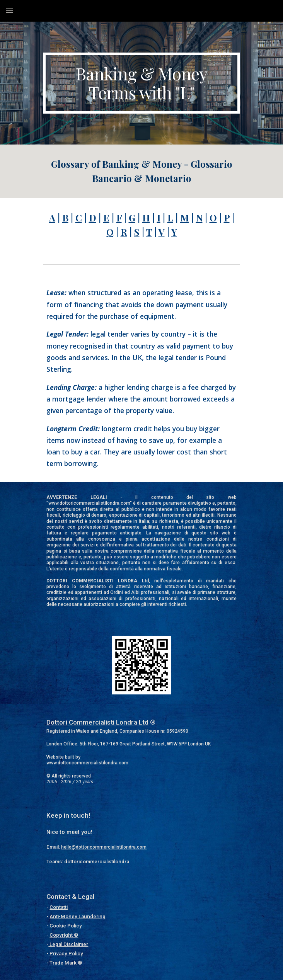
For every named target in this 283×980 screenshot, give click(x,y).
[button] (9, 11)
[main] (141, 83)
